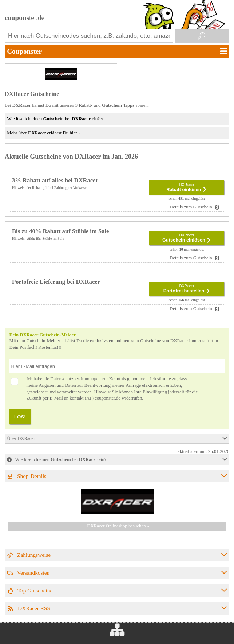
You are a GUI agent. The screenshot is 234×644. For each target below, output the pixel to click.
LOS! (20, 417)
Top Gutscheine (35, 590)
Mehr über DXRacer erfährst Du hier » (44, 133)
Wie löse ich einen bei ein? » (55, 119)
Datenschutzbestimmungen (76, 379)
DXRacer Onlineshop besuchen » (118, 526)
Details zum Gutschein (191, 207)
